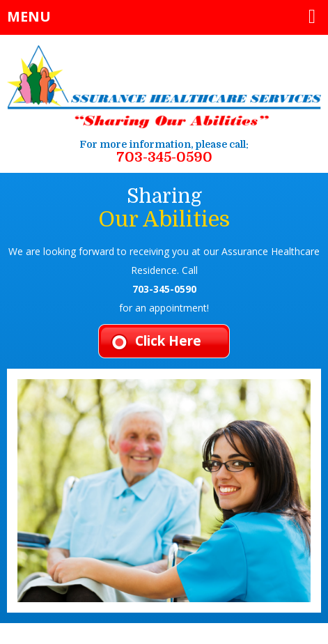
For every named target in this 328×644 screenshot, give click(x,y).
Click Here (168, 341)
